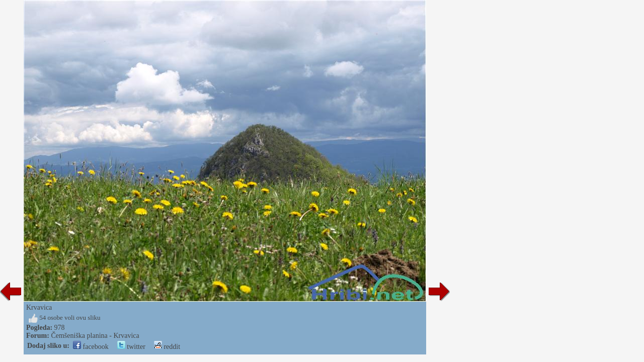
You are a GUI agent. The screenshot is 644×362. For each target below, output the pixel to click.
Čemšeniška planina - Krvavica (95, 336)
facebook (91, 347)
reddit (167, 347)
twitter (131, 347)
